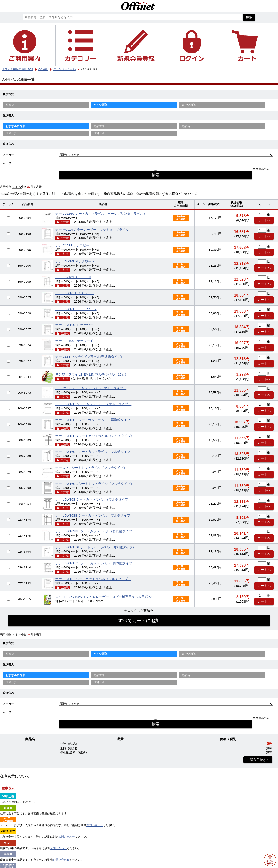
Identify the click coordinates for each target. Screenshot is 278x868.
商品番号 (99, 126)
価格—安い (13, 133)
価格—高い (101, 133)
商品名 (186, 126)
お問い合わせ (95, 825)
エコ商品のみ (261, 169)
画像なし (11, 105)
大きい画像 (189, 105)
